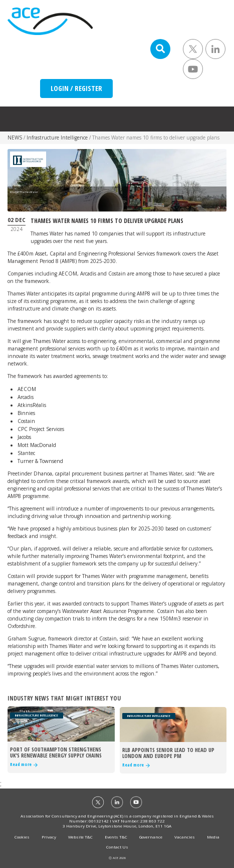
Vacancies (185, 837)
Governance (151, 837)
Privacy (49, 837)
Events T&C (116, 837)
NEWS (15, 137)
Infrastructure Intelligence (57, 137)
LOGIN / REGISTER (76, 88)
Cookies (22, 837)
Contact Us (117, 847)
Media (213, 837)
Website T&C (80, 837)
